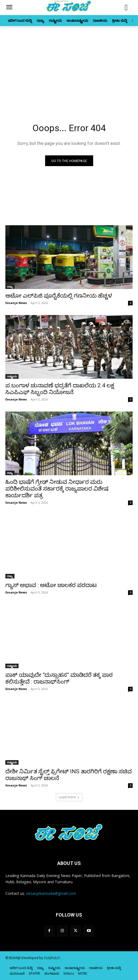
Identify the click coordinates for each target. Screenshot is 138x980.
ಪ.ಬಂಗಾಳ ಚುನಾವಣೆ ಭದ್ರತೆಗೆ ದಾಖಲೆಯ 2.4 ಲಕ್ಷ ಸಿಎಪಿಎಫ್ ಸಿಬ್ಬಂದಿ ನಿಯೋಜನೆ (60, 389)
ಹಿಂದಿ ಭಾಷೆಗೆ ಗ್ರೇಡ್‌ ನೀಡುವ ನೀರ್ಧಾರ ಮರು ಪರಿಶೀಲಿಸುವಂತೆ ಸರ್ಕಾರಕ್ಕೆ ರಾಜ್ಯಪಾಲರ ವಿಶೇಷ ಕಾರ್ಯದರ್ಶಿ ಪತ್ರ (57, 489)
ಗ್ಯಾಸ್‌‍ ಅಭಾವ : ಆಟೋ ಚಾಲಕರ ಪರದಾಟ (51, 585)
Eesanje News (16, 303)
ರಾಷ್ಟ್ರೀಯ (12, 376)
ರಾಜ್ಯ (10, 287)
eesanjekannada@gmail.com (51, 893)
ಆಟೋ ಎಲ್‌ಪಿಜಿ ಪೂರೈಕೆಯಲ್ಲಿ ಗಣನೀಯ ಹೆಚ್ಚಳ (59, 296)
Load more (69, 797)
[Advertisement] (69, 66)
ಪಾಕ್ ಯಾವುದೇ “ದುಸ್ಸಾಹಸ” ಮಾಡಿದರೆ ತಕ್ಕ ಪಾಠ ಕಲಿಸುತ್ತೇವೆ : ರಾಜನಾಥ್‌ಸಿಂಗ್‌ (59, 678)
